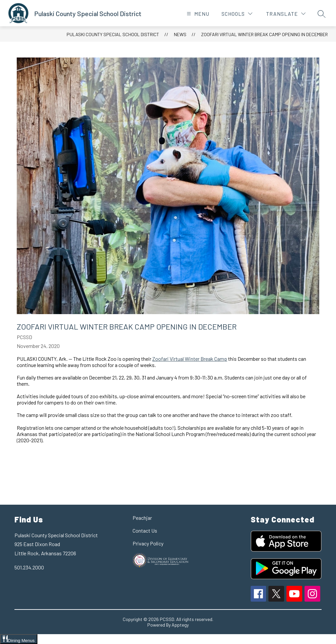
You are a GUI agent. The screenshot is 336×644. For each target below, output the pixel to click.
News (180, 34)
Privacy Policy (148, 543)
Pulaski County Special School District (113, 34)
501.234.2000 (29, 567)
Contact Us (145, 530)
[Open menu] (197, 14)
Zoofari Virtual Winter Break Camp (190, 359)
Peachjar (142, 518)
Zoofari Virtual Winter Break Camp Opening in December (264, 34)
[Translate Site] (286, 14)
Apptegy (180, 625)
